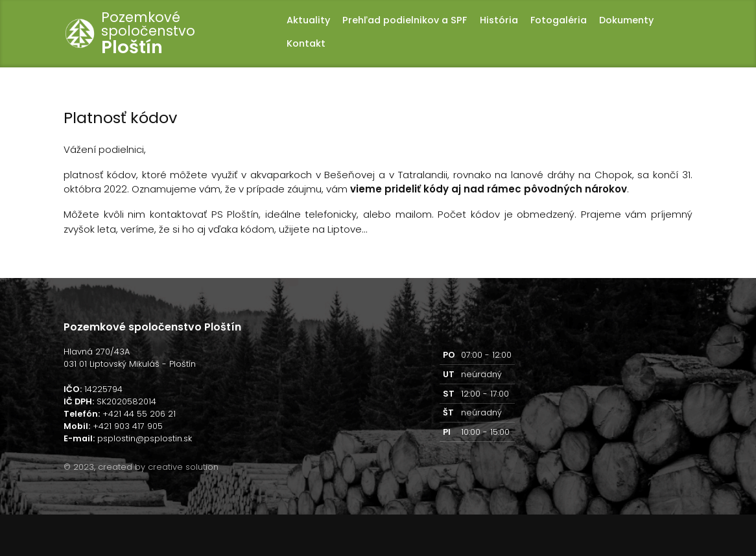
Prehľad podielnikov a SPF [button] (405, 20)
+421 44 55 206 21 (139, 414)
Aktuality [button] (308, 20)
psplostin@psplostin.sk (145, 438)
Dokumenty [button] (626, 20)
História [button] (499, 20)
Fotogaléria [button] (559, 20)
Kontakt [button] (306, 43)
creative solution (183, 467)
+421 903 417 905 (128, 426)
